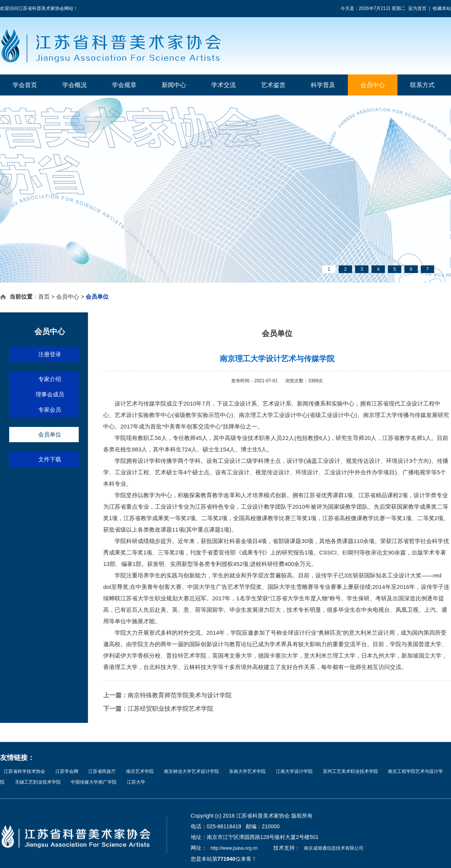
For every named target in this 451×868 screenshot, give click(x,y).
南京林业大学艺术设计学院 (191, 771)
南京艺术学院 (140, 771)
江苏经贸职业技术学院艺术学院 (170, 709)
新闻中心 (174, 85)
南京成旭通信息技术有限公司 (334, 848)
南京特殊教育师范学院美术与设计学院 (180, 695)
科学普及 (323, 85)
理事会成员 (50, 394)
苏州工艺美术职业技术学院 (350, 771)
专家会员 (50, 410)
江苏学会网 (67, 771)
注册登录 (50, 354)
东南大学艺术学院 (247, 771)
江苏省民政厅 (102, 771)
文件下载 (50, 459)
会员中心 (373, 85)
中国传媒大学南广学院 (94, 782)
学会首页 (25, 85)
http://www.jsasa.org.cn (234, 848)
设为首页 (417, 8)
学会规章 (124, 85)
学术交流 (224, 85)
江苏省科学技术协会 (24, 771)
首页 (44, 297)
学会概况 (75, 85)
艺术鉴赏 (273, 85)
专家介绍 (50, 379)
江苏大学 (136, 782)
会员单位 (50, 434)
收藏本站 (442, 8)
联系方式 (422, 85)
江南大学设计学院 (294, 771)
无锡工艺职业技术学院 (38, 782)
